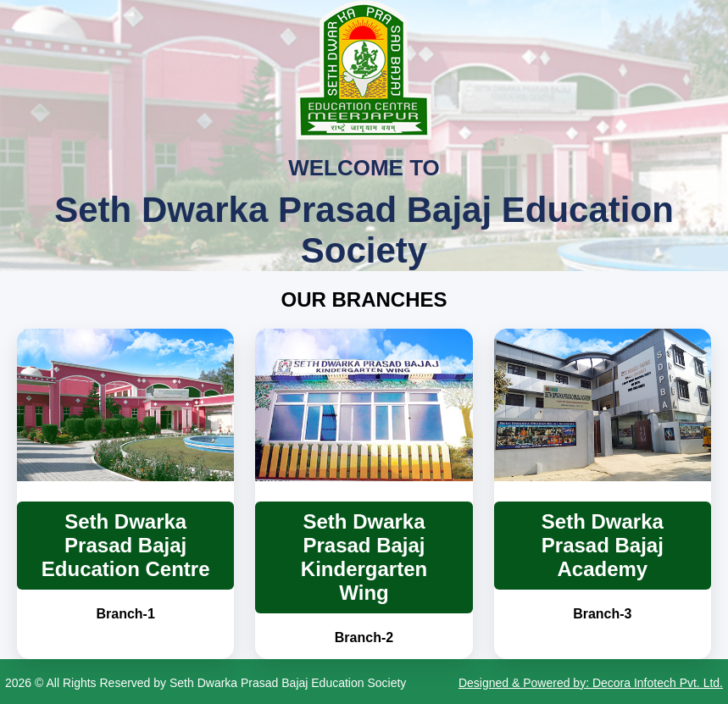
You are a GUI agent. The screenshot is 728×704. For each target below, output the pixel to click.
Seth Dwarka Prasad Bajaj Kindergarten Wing (364, 557)
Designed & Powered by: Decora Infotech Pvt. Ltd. (591, 683)
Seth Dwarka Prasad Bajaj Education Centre (126, 545)
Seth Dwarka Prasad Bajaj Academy (603, 545)
